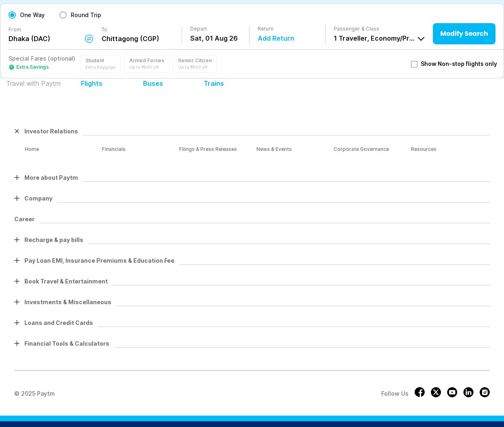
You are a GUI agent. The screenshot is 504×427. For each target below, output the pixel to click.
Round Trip (86, 15)
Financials (114, 149)
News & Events (274, 149)
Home (32, 149)
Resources (424, 149)
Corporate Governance (361, 149)
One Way (32, 15)
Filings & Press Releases (208, 149)
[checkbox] (414, 64)
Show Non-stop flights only (454, 64)
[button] (100, 64)
